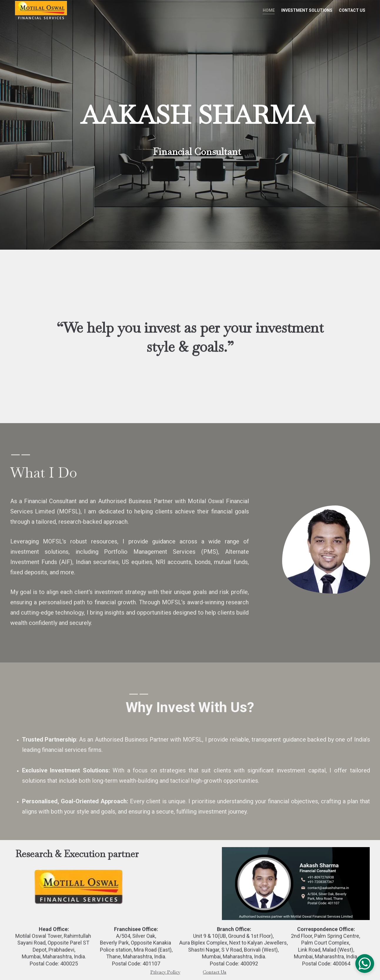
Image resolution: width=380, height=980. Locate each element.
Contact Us (352, 10)
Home (269, 10)
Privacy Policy (165, 973)
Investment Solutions (307, 10)
